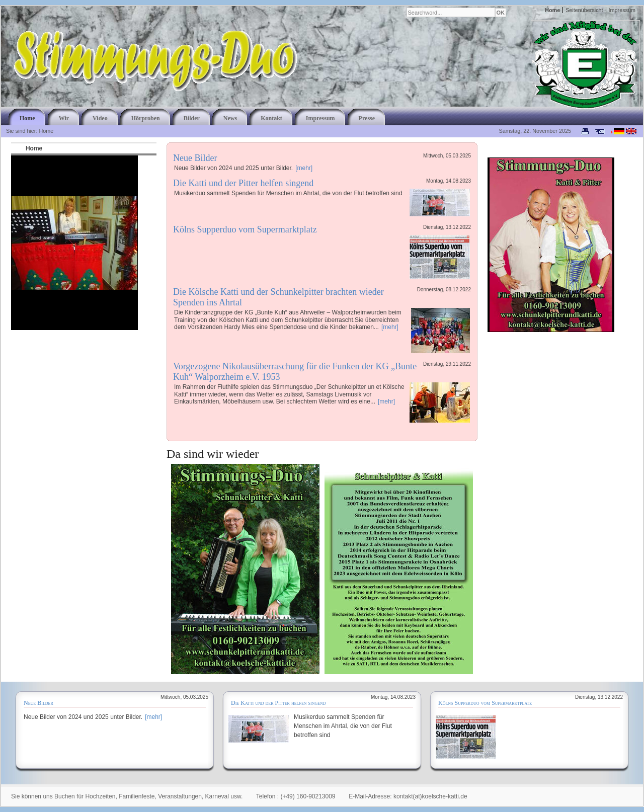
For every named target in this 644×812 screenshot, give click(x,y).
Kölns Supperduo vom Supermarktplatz (245, 229)
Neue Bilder (195, 158)
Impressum (622, 10)
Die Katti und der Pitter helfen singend (243, 183)
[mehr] (304, 168)
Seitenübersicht (584, 10)
